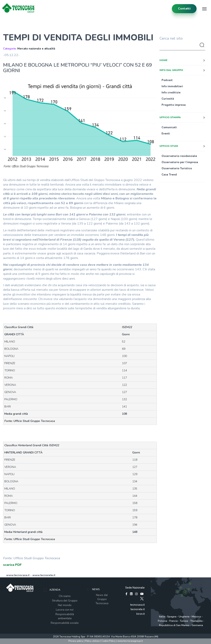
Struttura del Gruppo (65, 601)
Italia (162, 617)
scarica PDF (12, 565)
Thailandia (196, 621)
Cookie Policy (108, 641)
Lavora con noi (65, 610)
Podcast (167, 80)
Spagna (172, 617)
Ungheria (184, 617)
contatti (184, 9)
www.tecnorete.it (44, 575)
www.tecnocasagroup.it (130, 641)
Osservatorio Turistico (177, 168)
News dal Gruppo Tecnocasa (102, 599)
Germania (197, 625)
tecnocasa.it (137, 605)
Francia (173, 621)
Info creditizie (171, 93)
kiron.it (141, 614)
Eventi (166, 134)
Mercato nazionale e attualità (36, 49)
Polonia (162, 621)
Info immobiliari (172, 86)
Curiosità (168, 99)
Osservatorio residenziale (179, 156)
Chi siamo (65, 596)
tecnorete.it (138, 609)
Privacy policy (76, 641)
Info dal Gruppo (171, 70)
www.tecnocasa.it (18, 575)
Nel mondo (65, 605)
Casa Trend (169, 175)
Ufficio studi (169, 146)
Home (163, 60)
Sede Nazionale (135, 588)
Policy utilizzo (92, 641)
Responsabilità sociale (65, 623)
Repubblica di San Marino (174, 625)
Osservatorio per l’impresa (180, 162)
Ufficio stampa (170, 117)
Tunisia (184, 621)
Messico (196, 617)
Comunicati (169, 127)
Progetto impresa (174, 105)
